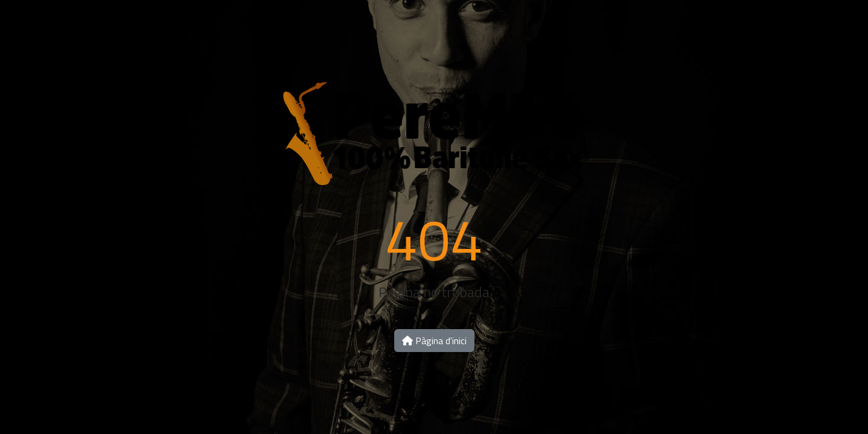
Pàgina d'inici (434, 341)
